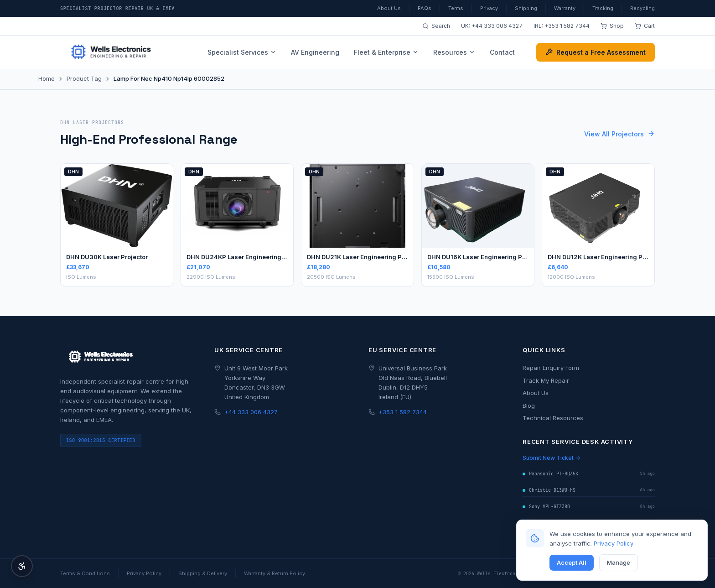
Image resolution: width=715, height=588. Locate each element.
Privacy (489, 8)
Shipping (526, 8)
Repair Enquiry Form (551, 368)
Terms (456, 8)
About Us (389, 8)
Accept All (572, 562)
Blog (529, 406)
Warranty (565, 8)
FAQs (425, 8)
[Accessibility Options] (22, 566)
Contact (502, 52)
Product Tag (84, 78)
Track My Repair (546, 380)
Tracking (603, 8)
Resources (454, 52)
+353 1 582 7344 (567, 26)
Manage (619, 562)
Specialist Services (242, 52)
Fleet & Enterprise (386, 52)
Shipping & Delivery (203, 573)
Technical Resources (553, 418)
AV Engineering (315, 52)
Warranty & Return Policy (275, 573)
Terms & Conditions (85, 573)
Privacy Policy (614, 543)
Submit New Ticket (552, 458)
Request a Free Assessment (596, 52)
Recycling (642, 8)
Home (47, 78)
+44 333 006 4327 (497, 26)
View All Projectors (619, 134)
